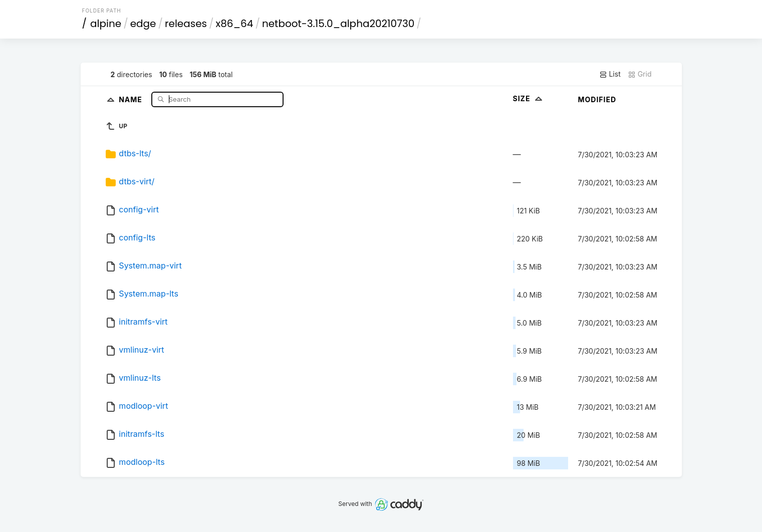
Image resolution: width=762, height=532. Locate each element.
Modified (597, 99)
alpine (106, 24)
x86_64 (235, 24)
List (610, 74)
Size (529, 98)
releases (186, 24)
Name (132, 99)
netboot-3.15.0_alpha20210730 (338, 24)
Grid (640, 74)
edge (143, 24)
